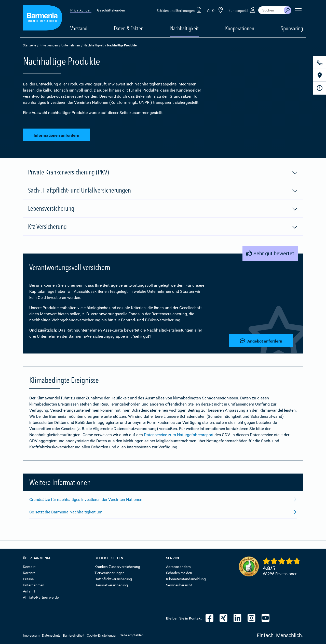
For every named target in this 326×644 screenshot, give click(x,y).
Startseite (29, 45)
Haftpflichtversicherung (113, 579)
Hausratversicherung (111, 585)
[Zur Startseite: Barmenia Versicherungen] (43, 19)
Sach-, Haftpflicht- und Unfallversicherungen (163, 191)
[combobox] (271, 10)
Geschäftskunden (111, 10)
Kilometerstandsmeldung (186, 579)
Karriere (29, 573)
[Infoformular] (320, 88)
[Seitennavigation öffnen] (298, 10)
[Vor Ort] (320, 75)
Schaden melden (179, 573)
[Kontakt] (320, 62)
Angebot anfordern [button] (261, 341)
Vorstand (79, 28)
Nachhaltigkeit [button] (184, 28)
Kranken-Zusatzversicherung (117, 567)
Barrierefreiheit (74, 635)
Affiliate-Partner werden (42, 597)
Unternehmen (71, 45)
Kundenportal (242, 10)
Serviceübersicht (179, 585)
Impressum (31, 635)
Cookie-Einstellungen (102, 635)
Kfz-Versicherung (163, 227)
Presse (28, 579)
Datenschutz (51, 635)
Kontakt (29, 567)
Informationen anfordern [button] (56, 135)
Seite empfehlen (132, 635)
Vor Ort (216, 10)
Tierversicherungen (110, 573)
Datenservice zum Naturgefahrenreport (179, 435)
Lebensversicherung (163, 209)
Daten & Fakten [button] (129, 28)
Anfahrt (29, 591)
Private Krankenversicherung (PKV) (163, 172)
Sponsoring (292, 28)
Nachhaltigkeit (94, 45)
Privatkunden (81, 10)
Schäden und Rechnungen (180, 10)
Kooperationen (240, 28)
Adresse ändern (178, 567)
